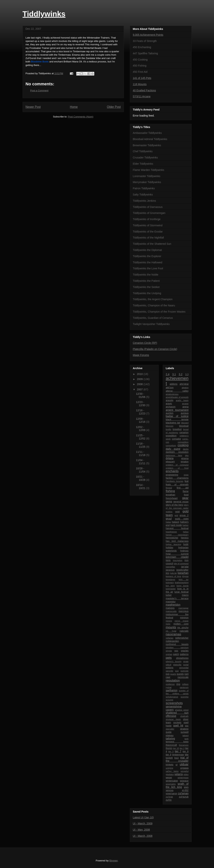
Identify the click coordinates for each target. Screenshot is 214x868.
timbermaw (178, 755)
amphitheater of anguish (177, 397)
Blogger (113, 861)
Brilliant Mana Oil (73, 62)
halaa (168, 522)
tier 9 (169, 755)
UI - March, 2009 (143, 823)
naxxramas (174, 634)
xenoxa (170, 790)
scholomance (172, 697)
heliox (186, 532)
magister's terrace (177, 598)
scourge (170, 700)
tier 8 (185, 751)
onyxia (169, 651)
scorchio (185, 697)
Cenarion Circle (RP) (145, 343)
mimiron (184, 618)
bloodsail (184, 426)
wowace (184, 781)
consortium (171, 445)
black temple (177, 420)
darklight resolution (177, 452)
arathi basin (182, 400)
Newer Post (33, 107)
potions (170, 668)
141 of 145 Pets (142, 78)
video (186, 774)
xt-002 (185, 790)
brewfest (177, 429)
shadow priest (182, 710)
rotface (185, 684)
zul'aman (183, 793)
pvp (168, 674)
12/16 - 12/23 (141, 412)
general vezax (181, 502)
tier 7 (178, 751)
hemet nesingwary (177, 535)
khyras (185, 576)
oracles (185, 651)
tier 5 (171, 751)
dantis (186, 449)
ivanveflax (171, 567)
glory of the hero (175, 505)
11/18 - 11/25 (141, 445)
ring (178, 684)
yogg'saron (172, 794)
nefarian (170, 638)
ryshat (169, 687)
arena (185, 407)
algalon (185, 388)
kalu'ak (174, 573)
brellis (169, 429)
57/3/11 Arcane (142, 96)
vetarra (179, 774)
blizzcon (170, 426)
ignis (168, 560)
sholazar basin (173, 719)
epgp (186, 475)
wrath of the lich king (177, 785)
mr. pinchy (183, 628)
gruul (169, 519)
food (186, 495)
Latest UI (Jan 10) (143, 817)
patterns (184, 654)
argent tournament (177, 410)
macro (185, 595)
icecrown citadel (177, 557)
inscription (177, 560)
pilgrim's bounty (174, 661)
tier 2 (182, 748)
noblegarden (172, 641)
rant (187, 674)
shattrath (184, 716)
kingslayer (171, 579)
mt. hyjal (171, 631)
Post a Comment (39, 91)
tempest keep (177, 742)
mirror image (182, 621)
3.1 (174, 374)
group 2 (184, 515)
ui (177, 765)
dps (187, 455)
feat (187, 481)
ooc (176, 651)
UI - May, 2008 (141, 830)
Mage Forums (141, 355)
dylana (170, 458)
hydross (184, 551)
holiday (170, 548)
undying (169, 768)
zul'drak (169, 797)
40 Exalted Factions (144, 90)
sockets (177, 723)
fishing (170, 491)
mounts (171, 627)
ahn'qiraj (184, 384)
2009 (140, 379)
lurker (169, 595)
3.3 (187, 374)
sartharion (172, 690)
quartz (173, 674)
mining (169, 621)
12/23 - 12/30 (141, 404)
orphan (169, 654)
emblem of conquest (177, 465)
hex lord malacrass (177, 541)
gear (185, 498)
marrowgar (183, 608)
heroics (185, 538)
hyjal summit (177, 554)
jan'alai (185, 567)
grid (176, 515)
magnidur (171, 602)
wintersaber (172, 781)
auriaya (185, 413)
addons (173, 384)
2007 (140, 389)
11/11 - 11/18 (141, 453)
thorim (169, 748)
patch (176, 654)
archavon (171, 407)
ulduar (184, 764)
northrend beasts (177, 644)
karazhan (183, 573)
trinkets (170, 765)
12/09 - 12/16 (141, 420)
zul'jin (169, 800)
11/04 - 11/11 (141, 462)
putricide (184, 671)
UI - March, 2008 (143, 836)
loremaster (171, 589)
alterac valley (177, 391)
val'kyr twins (172, 771)
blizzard (185, 423)
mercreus (184, 611)
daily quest (173, 449)
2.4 (168, 374)
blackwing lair (173, 423)
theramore (184, 745)
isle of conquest (181, 564)
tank (186, 739)
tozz (176, 758)
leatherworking (182, 582)
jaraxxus (170, 570)
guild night (182, 519)
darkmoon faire (174, 455)
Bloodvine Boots (40, 62)
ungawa (184, 768)
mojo (168, 624)
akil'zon (170, 388)
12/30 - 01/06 (141, 395)
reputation (173, 681)
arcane (185, 404)
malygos (170, 608)
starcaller (170, 729)
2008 (140, 384)
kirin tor (184, 579)
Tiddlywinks (44, 14)
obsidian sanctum (177, 648)
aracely (170, 400)
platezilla (177, 665)
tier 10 (176, 748)
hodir (186, 544)
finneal (169, 488)
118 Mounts (140, 84)
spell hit (178, 726)
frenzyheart (172, 498)
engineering (172, 475)
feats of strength (177, 485)
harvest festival (177, 528)
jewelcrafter (182, 570)
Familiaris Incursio (175, 481)
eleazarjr (170, 462)
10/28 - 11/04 (141, 470)
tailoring (170, 738)
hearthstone (171, 532)
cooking (183, 445)
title (187, 755)
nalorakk (184, 631)
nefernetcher (182, 638)
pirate (186, 661)
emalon (185, 462)
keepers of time (174, 576)
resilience (170, 684)
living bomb (183, 586)
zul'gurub (184, 797)
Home (74, 107)
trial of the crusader (177, 759)
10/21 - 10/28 (141, 478)
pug (177, 671)
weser (169, 778)
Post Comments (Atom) (81, 117)
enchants (172, 471)
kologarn (170, 582)
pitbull (169, 665)
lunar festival (182, 592)
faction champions (177, 478)
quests (180, 674)
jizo (168, 573)
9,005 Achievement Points (148, 35)
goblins (169, 512)
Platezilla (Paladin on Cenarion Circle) (155, 349)
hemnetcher (172, 538)
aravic (169, 404)
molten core (181, 624)
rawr (168, 677)
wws (186, 787)
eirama (185, 458)
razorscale (183, 677)
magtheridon (173, 605)
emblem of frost (177, 468)
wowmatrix (171, 784)
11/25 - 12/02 (141, 437)
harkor (186, 525)
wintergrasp (183, 778)
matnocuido (171, 611)
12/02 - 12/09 (141, 429)
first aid (183, 488)
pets (169, 658)
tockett (169, 758)
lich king (170, 586)
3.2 (181, 374)
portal (186, 665)
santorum (184, 687)
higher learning (174, 544)
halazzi (176, 522)
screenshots (174, 703)
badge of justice (177, 416)
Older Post (114, 107)
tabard (186, 735)
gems (169, 501)
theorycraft (171, 745)
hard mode (176, 525)
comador (176, 439)
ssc (187, 726)
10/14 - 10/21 (141, 487)
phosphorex (182, 658)
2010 (140, 374)
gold (177, 512)
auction (170, 413)
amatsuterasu (172, 394)
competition (183, 442)
